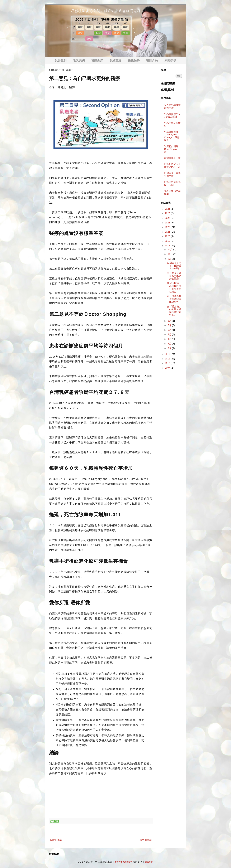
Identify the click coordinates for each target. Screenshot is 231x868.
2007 (168, 368)
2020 (168, 236)
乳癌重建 (115, 60)
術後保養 (134, 60)
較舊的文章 (146, 840)
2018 (168, 246)
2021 (168, 232)
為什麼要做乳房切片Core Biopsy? (174, 299)
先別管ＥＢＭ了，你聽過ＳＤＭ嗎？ (174, 265)
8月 (170, 321)
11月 (170, 254)
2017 (168, 354)
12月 (170, 250)
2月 (170, 348)
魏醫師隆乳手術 (172, 158)
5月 (170, 334)
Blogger (148, 862)
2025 (168, 213)
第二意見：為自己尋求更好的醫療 (174, 276)
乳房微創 (61, 60)
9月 (170, 259)
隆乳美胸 (79, 60)
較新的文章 (56, 840)
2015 (168, 363)
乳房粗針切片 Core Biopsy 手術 (172, 149)
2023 (168, 223)
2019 (168, 241)
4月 (170, 339)
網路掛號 (170, 60)
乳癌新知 (97, 60)
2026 (168, 209)
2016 (168, 359)
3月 (170, 344)
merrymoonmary (123, 862)
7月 (170, 325)
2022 (168, 227)
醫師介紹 (152, 60)
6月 (170, 330)
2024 (168, 218)
